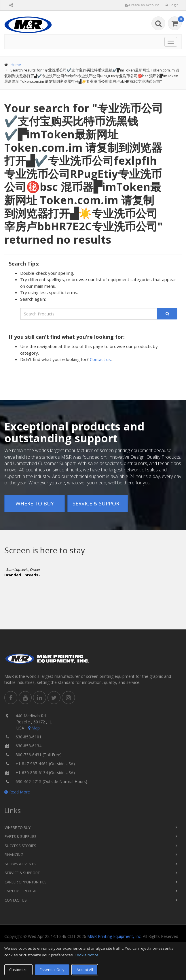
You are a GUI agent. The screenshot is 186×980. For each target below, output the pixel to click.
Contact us (100, 359)
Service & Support (98, 503)
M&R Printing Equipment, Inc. (114, 936)
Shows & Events (20, 864)
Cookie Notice (87, 955)
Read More (17, 792)
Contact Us (16, 900)
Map (33, 728)
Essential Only (52, 970)
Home (16, 65)
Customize (18, 970)
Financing (14, 855)
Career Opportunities (26, 882)
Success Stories (20, 846)
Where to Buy (35, 503)
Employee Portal (21, 891)
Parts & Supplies (21, 836)
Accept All (85, 970)
